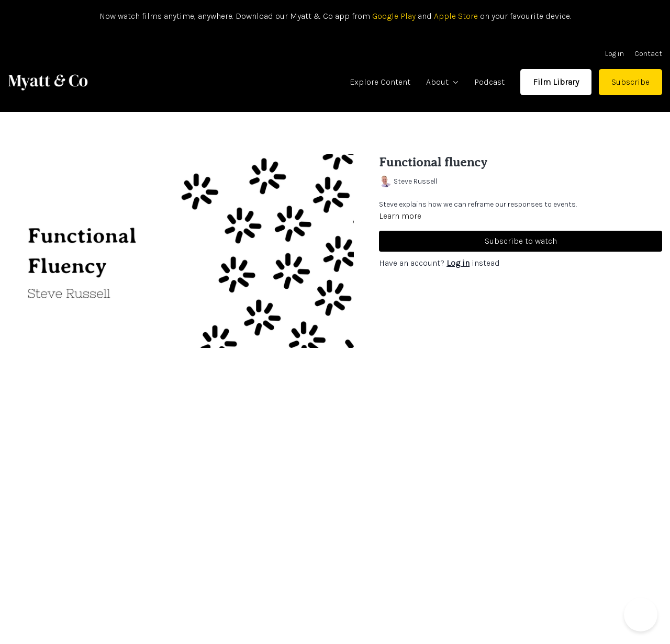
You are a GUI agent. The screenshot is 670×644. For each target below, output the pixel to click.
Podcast (489, 82)
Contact (648, 54)
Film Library (556, 82)
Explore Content (380, 82)
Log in (615, 54)
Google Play (393, 16)
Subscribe (630, 82)
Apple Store (456, 16)
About (442, 82)
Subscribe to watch (521, 241)
